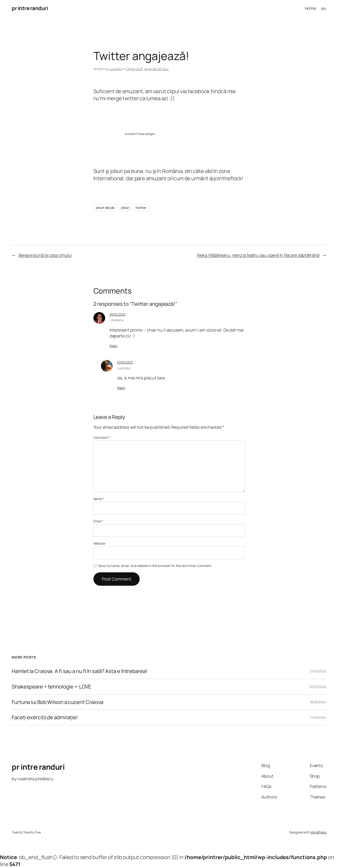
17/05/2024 (318, 717)
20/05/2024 (318, 687)
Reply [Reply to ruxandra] (121, 388)
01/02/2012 (117, 314)
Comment (102, 438)
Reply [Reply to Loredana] (114, 346)
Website (99, 543)
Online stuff (134, 69)
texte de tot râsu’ (157, 69)
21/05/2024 (318, 671)
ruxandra (115, 69)
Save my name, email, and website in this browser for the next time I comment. (155, 566)
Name (99, 499)
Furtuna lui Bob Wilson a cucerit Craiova (58, 702)
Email (98, 521)
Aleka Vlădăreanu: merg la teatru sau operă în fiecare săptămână (258, 255)
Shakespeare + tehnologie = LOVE (52, 687)
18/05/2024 (318, 702)
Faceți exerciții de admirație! (45, 717)
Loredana (117, 320)
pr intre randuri (30, 8)
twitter (141, 208)
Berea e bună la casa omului (45, 255)
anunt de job (105, 208)
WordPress (318, 832)
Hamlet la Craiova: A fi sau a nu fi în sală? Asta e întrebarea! (80, 671)
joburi (125, 208)
